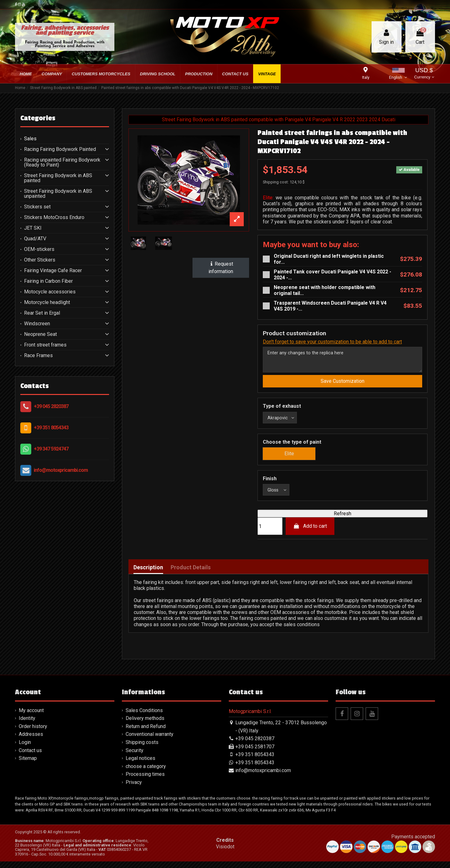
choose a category (146, 773)
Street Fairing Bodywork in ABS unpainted (58, 194)
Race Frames (38, 356)
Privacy (134, 789)
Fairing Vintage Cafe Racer (53, 271)
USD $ (424, 74)
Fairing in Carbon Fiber (48, 281)
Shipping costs (142, 749)
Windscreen (37, 324)
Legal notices (140, 765)
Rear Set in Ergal (42, 313)
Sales (30, 139)
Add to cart (310, 533)
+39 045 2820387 (51, 406)
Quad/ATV (35, 239)
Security (135, 757)
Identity (27, 725)
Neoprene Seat (40, 334)
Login (25, 749)
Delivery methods (145, 725)
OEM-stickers (39, 249)
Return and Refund (146, 733)
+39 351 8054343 (51, 428)
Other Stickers (40, 260)
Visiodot (225, 853)
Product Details (191, 574)
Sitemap (28, 765)
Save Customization (342, 384)
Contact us (30, 757)
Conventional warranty (150, 741)
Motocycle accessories (50, 292)
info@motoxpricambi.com (61, 470)
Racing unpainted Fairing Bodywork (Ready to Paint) (62, 162)
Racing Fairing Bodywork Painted (60, 149)
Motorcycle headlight (47, 302)
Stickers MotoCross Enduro (54, 217)
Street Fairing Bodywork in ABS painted (58, 178)
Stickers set (37, 207)
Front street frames (45, 345)
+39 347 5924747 (51, 449)
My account (31, 717)
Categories (38, 118)
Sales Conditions (144, 717)
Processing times (145, 781)
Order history (33, 733)
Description (148, 574)
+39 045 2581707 (255, 753)
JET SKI (33, 228)
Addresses (31, 741)
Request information (221, 268)
